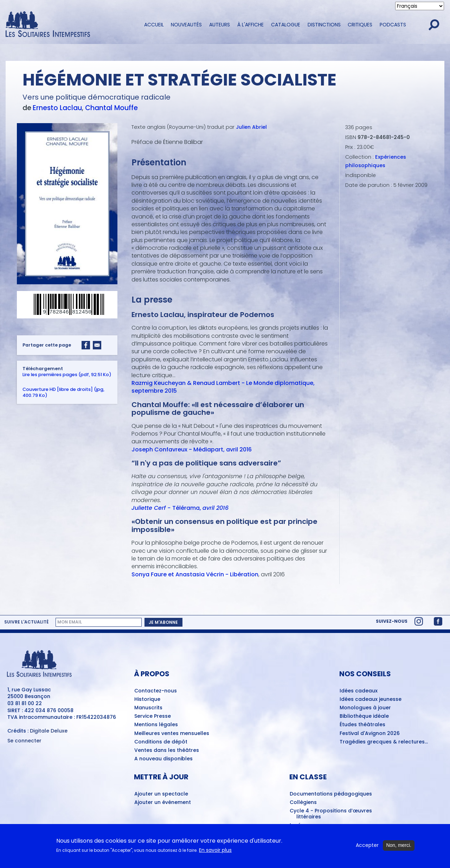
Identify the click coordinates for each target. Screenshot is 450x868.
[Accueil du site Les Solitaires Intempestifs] (69, 25)
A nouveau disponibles (163, 759)
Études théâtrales (362, 725)
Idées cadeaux (359, 691)
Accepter (367, 846)
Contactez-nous (156, 691)
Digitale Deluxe (49, 731)
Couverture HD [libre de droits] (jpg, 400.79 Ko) (63, 392)
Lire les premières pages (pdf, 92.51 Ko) (67, 374)
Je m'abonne (163, 622)
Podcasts (393, 25)
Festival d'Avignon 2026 (370, 734)
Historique (147, 699)
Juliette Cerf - (152, 508)
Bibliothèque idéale (364, 716)
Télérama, (200, 508)
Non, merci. (399, 845)
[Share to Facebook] (86, 345)
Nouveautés (186, 25)
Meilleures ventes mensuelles (172, 734)
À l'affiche (250, 25)
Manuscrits (148, 708)
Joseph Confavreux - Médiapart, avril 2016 (192, 449)
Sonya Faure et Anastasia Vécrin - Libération (195, 574)
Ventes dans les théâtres (167, 750)
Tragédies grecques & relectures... (384, 742)
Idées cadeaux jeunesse (371, 699)
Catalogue (286, 25)
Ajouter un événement (163, 803)
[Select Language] (420, 6)
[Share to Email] (97, 345)
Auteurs (220, 25)
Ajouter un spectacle (161, 794)
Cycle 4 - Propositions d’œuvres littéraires (331, 814)
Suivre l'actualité (26, 622)
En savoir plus (215, 851)
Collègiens (303, 803)
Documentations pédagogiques (331, 794)
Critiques (360, 25)
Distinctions (324, 25)
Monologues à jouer (365, 708)
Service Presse (153, 716)
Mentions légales (156, 725)
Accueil (154, 25)
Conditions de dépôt (161, 742)
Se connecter (24, 741)
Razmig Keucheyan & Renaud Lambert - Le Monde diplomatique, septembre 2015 (223, 387)
